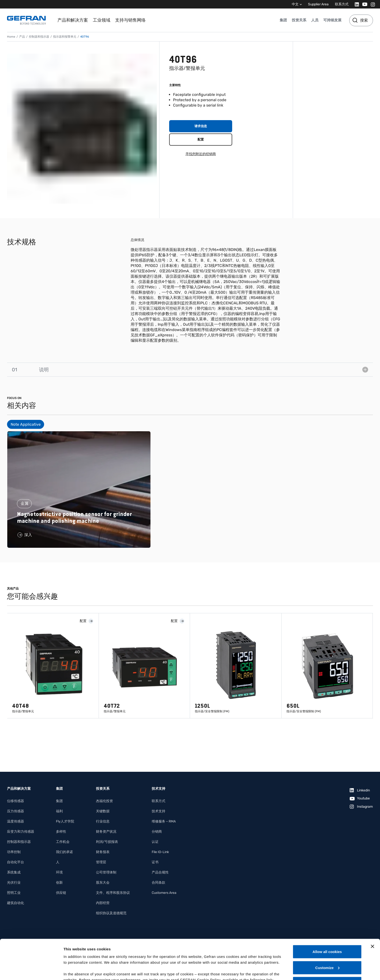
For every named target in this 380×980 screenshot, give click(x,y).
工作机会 (63, 842)
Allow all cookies (327, 912)
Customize (327, 928)
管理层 (101, 862)
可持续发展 (332, 20)
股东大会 (103, 883)
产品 (22, 37)
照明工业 (14, 893)
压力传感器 (16, 811)
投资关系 (299, 20)
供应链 (61, 893)
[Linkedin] (355, 4)
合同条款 (158, 883)
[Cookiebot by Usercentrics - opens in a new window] (31, 971)
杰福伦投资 (104, 801)
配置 (201, 139)
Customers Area (164, 893)
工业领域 (102, 20)
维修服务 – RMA (164, 821)
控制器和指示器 (39, 37)
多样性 (61, 832)
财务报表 (103, 852)
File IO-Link (160, 852)
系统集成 (14, 872)
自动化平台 (16, 862)
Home (11, 37)
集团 (283, 20)
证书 (155, 862)
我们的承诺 (64, 852)
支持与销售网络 (130, 20)
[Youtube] (363, 4)
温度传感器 (16, 821)
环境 (59, 872)
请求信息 (201, 126)
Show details (75, 970)
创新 (59, 883)
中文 (295, 4)
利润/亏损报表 (107, 842)
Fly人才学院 (65, 821)
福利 (59, 811)
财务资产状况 (106, 832)
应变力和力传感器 (21, 832)
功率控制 (14, 852)
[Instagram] (371, 4)
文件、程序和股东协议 (113, 893)
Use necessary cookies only (327, 944)
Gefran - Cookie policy (84, 946)
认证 (155, 842)
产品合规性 (160, 872)
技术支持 (158, 811)
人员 (315, 20)
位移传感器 (16, 801)
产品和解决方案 (73, 20)
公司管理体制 (106, 872)
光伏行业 (14, 883)
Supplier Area (318, 4)
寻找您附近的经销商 (201, 154)
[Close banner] (372, 907)
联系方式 (342, 4)
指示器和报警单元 (65, 37)
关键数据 (103, 811)
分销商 (157, 832)
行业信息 (103, 821)
